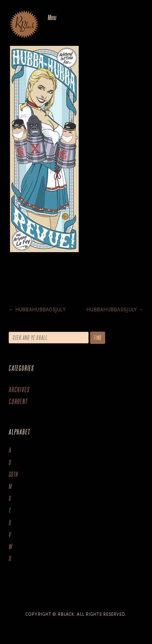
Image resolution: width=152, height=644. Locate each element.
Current (18, 401)
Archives (19, 390)
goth (13, 474)
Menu (52, 17)
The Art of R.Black (24, 25)
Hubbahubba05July (37, 309)
